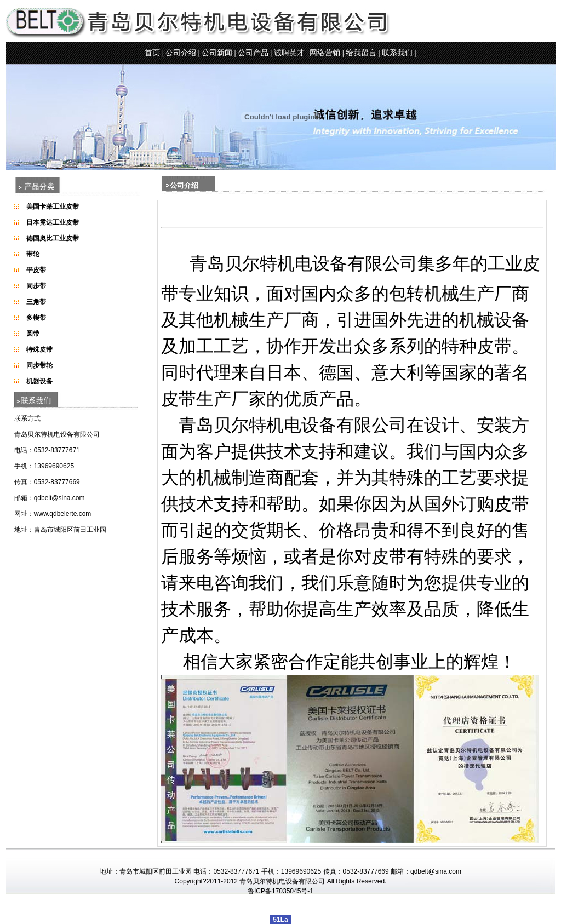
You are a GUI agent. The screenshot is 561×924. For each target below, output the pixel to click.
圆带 (33, 334)
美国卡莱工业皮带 (53, 206)
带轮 (33, 254)
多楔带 (36, 318)
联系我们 (397, 53)
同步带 (36, 286)
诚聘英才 (289, 53)
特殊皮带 (39, 349)
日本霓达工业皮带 (53, 222)
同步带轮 (39, 365)
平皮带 (36, 270)
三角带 (36, 302)
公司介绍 (181, 53)
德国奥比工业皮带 (53, 238)
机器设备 (39, 381)
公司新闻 (217, 53)
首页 (152, 53)
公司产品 (253, 53)
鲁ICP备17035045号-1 (280, 891)
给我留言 (361, 53)
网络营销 (325, 53)
